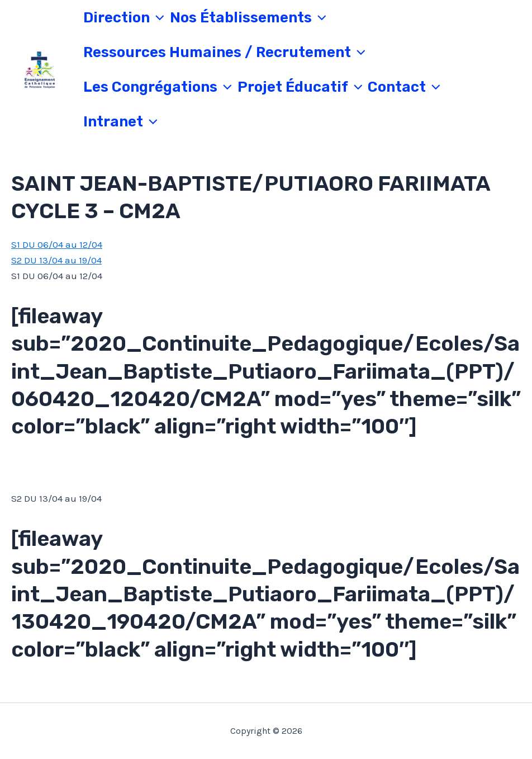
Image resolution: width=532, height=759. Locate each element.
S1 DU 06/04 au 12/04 (57, 244)
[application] (157, 18)
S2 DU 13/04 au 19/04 (56, 260)
